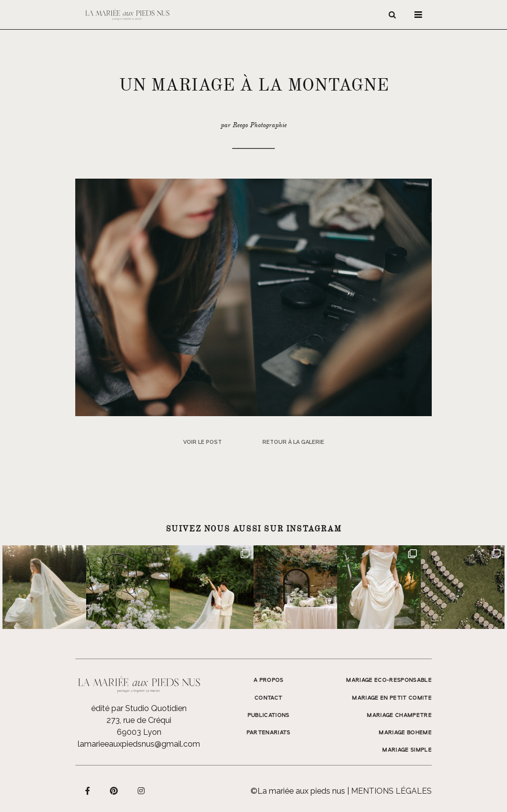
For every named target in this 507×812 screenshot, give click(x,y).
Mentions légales (391, 791)
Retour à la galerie (293, 442)
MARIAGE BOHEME (405, 733)
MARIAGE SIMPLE (407, 750)
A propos (269, 680)
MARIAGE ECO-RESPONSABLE (389, 680)
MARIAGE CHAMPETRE (399, 716)
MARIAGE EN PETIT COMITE (392, 698)
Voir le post (203, 442)
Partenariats (269, 733)
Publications (269, 716)
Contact (268, 698)
